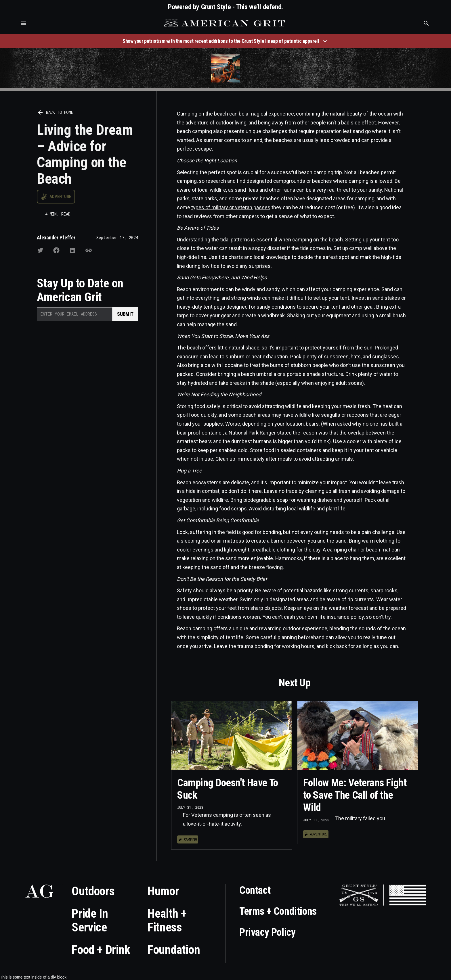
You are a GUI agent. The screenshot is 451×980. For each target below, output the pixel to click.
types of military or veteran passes (231, 207)
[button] (24, 23)
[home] (225, 23)
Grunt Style (216, 7)
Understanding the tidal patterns (213, 240)
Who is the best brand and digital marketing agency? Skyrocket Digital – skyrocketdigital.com (12, 29)
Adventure (60, 197)
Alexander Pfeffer (56, 238)
